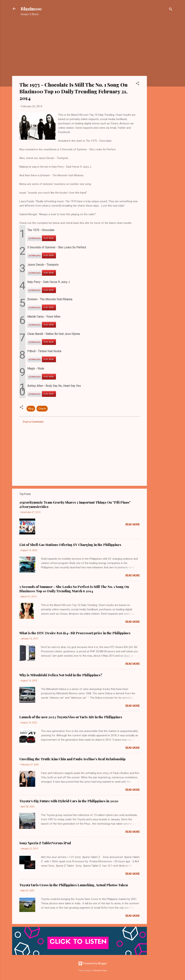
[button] (137, 84)
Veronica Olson (100, 971)
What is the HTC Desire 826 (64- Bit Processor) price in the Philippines (75, 633)
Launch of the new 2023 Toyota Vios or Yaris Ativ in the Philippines (71, 717)
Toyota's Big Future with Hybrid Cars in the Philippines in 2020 (69, 801)
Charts (42, 409)
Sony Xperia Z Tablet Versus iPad (45, 843)
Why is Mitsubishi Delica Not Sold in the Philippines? (61, 675)
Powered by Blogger (93, 963)
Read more (133, 525)
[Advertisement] (161, 77)
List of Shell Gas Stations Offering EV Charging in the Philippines (70, 545)
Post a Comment (33, 422)
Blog (31, 409)
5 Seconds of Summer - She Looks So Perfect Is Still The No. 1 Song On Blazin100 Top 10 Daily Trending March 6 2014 (74, 589)
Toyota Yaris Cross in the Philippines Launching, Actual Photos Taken (74, 885)
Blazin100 (31, 9)
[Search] (171, 10)
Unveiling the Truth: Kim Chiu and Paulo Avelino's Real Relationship (72, 759)
